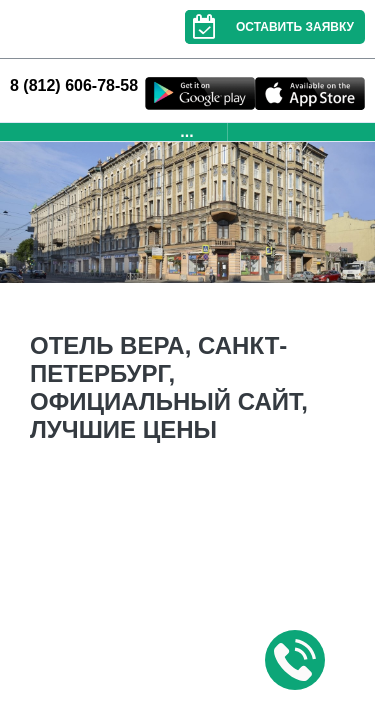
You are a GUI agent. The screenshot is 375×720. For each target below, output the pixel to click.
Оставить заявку (269, 27)
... (186, 131)
